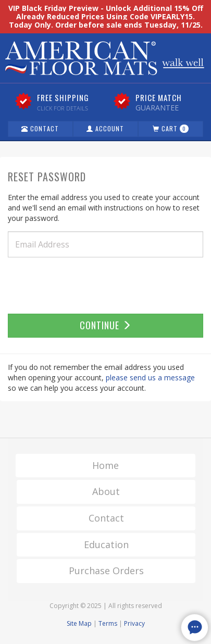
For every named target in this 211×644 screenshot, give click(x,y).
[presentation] (87, 286)
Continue (106, 325)
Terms (108, 623)
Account (105, 128)
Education (106, 544)
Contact (40, 128)
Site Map (79, 623)
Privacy (134, 623)
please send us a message (150, 377)
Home (106, 465)
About (106, 491)
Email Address (42, 244)
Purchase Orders (106, 571)
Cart (171, 128)
